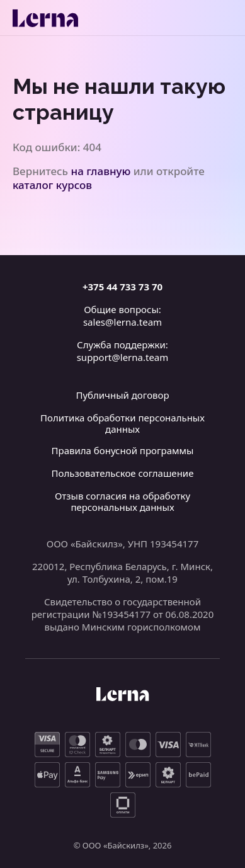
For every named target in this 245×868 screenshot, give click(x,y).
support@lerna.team (123, 357)
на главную (101, 171)
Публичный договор (122, 395)
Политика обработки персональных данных (122, 423)
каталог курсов (52, 185)
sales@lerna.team (122, 322)
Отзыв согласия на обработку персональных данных (122, 501)
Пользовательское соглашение (123, 473)
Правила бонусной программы (123, 450)
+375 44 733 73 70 (122, 287)
